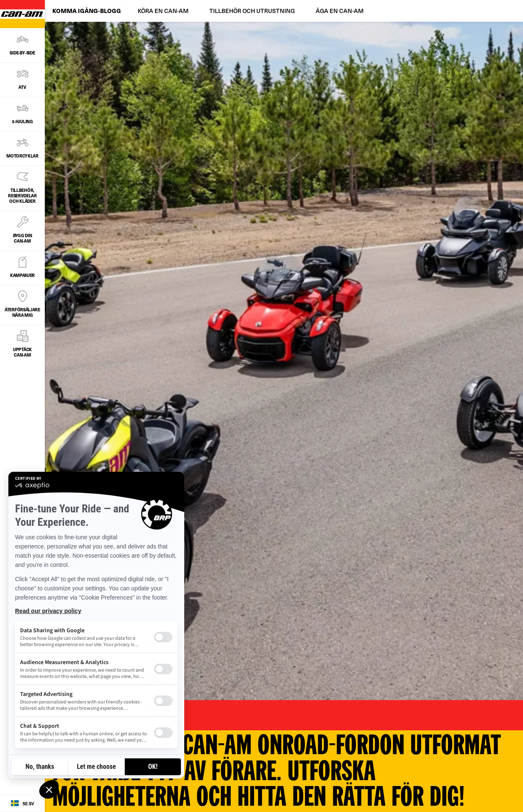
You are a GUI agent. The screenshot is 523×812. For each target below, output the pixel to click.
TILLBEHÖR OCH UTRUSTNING (252, 11)
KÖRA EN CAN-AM (163, 11)
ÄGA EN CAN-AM (340, 11)
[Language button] (22, 804)
